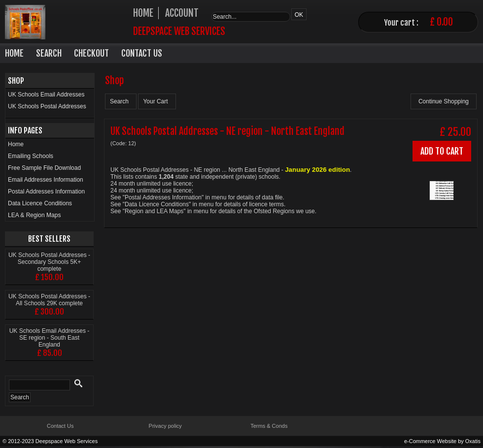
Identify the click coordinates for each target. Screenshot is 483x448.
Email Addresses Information (46, 180)
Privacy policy (165, 426)
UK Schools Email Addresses (46, 95)
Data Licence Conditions (40, 203)
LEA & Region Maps (34, 215)
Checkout (91, 53)
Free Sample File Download (44, 168)
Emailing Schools (31, 156)
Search (49, 53)
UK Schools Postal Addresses (47, 106)
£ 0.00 (441, 22)
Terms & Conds (269, 426)
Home (14, 53)
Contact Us (142, 53)
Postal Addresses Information (46, 192)
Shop (16, 81)
